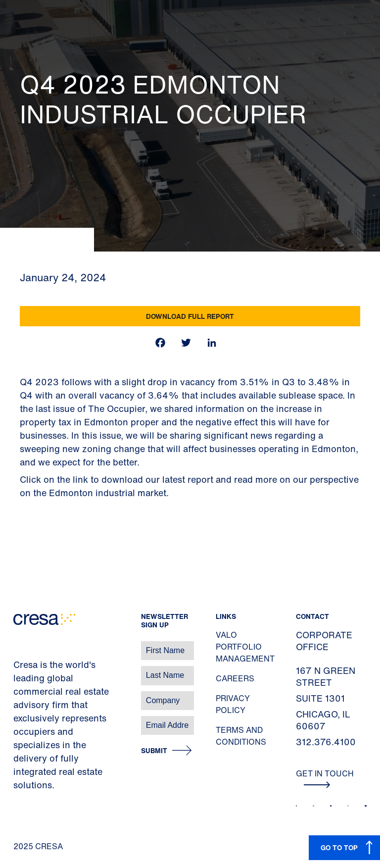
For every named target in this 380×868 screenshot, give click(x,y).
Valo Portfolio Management (245, 647)
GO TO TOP (339, 847)
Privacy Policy (233, 704)
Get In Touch (325, 778)
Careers (235, 678)
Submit (154, 751)
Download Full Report (190, 316)
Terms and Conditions (241, 736)
